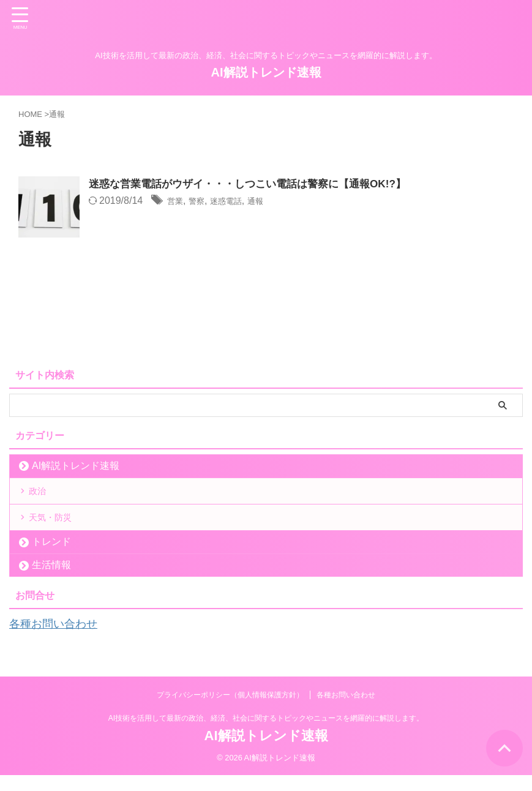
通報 (272, 202)
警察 (202, 202)
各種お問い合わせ (58, 640)
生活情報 (51, 582)
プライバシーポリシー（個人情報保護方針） (230, 711)
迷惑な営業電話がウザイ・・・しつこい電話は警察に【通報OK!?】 (257, 184)
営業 (177, 202)
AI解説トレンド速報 (266, 72)
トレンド (51, 559)
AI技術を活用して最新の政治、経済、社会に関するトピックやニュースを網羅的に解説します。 (266, 734)
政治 (42, 495)
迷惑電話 (237, 202)
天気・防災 (56, 530)
